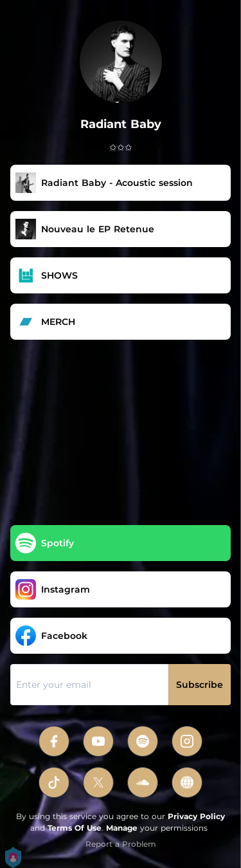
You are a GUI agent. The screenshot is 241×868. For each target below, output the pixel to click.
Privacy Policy (196, 816)
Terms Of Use (75, 828)
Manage (122, 828)
